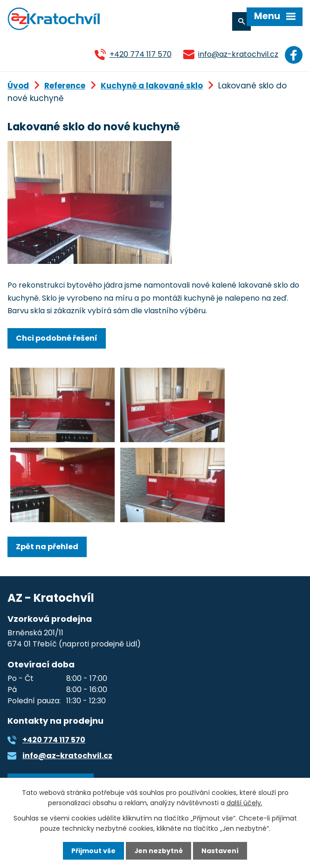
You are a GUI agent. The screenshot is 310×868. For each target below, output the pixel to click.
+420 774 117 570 (139, 54)
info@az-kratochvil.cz (237, 54)
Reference (65, 85)
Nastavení (220, 851)
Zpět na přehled (47, 546)
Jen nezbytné (159, 851)
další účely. (245, 803)
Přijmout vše (93, 851)
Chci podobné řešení (57, 338)
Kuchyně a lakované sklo (152, 85)
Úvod (18, 85)
